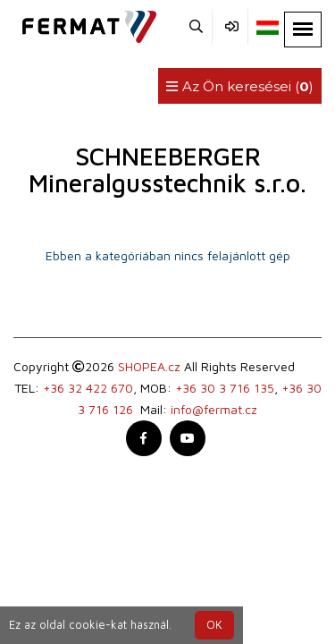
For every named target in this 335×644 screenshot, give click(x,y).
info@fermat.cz (214, 409)
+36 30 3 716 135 (225, 388)
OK (214, 625)
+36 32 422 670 (88, 388)
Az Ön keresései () (240, 86)
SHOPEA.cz (149, 366)
